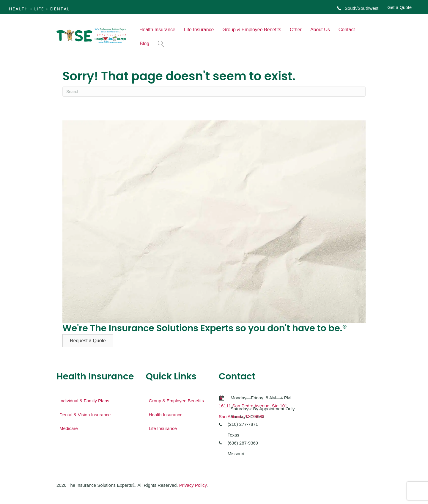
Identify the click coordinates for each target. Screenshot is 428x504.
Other (296, 30)
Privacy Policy (193, 485)
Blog (144, 44)
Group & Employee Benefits (252, 30)
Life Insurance (199, 30)
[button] (162, 44)
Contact (347, 30)
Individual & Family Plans (84, 401)
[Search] (214, 92)
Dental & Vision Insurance (85, 415)
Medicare (69, 428)
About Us (320, 30)
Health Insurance (157, 30)
